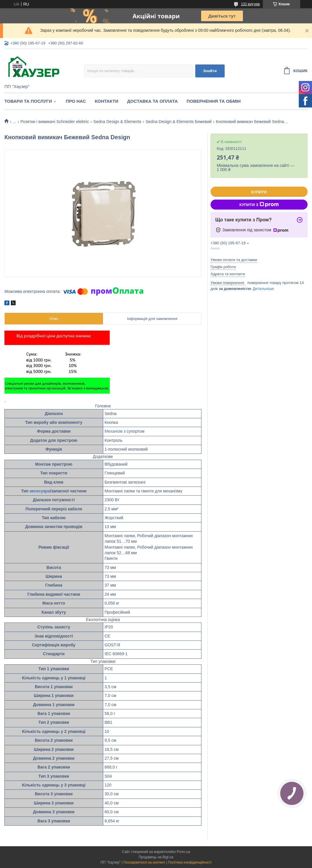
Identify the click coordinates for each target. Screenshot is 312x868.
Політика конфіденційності (190, 862)
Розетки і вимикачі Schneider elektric (55, 122)
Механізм (114, 431)
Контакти (106, 101)
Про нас (76, 101)
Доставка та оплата (152, 101)
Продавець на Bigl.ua (156, 857)
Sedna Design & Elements (117, 122)
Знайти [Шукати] (210, 71)
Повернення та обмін (214, 101)
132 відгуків (250, 4)
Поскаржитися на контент (144, 862)
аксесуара (40, 491)
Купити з (259, 205)
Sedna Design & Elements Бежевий (178, 122)
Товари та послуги (28, 101)
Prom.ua (183, 852)
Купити (259, 192)
